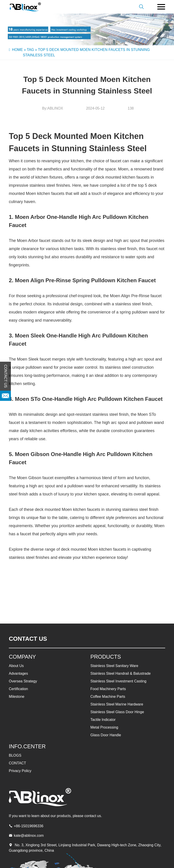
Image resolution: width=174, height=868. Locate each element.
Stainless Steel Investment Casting (118, 681)
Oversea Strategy (23, 681)
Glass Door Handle (106, 735)
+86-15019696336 (29, 826)
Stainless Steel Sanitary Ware (114, 666)
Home (17, 50)
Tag (30, 50)
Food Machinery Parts (108, 689)
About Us (16, 666)
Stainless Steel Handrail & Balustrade (121, 673)
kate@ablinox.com (29, 836)
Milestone (17, 697)
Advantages (18, 673)
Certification (18, 689)
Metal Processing (104, 727)
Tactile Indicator (103, 720)
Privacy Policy (20, 771)
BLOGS (15, 755)
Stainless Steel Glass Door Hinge (117, 712)
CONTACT (17, 763)
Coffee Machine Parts (108, 697)
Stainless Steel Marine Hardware (117, 704)
